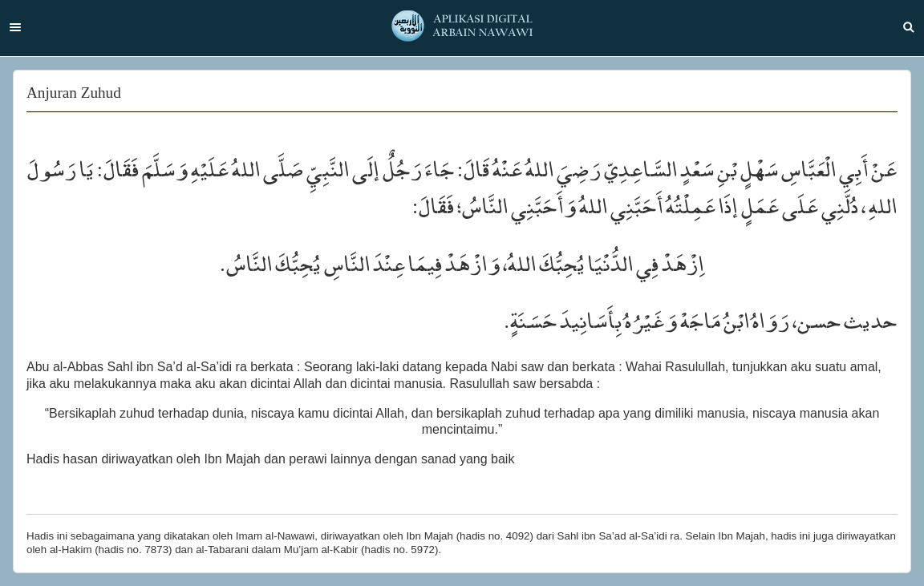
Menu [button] (15, 27)
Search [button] (909, 27)
